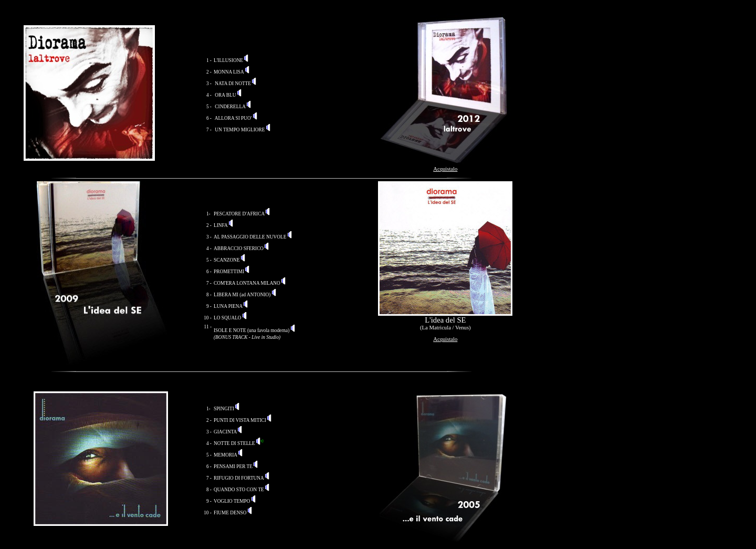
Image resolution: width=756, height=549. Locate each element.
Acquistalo (445, 169)
